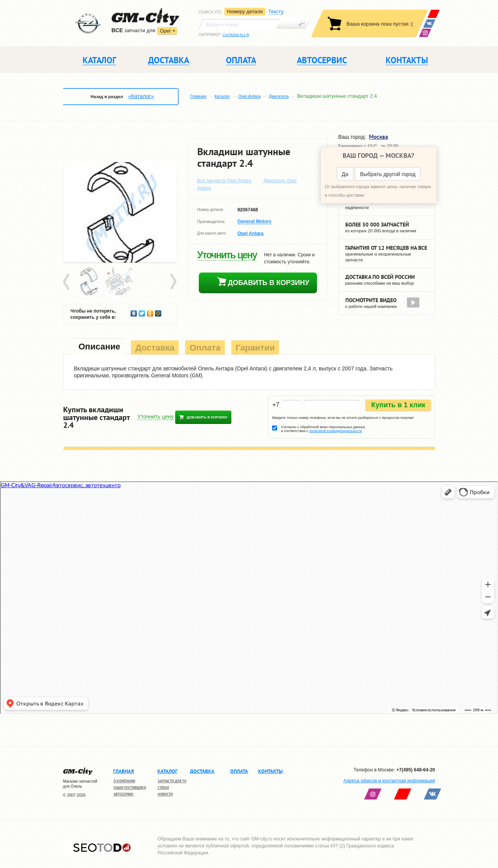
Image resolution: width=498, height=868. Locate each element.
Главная (198, 96)
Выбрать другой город (388, 174)
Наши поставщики (130, 788)
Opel (165, 31)
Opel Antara (249, 96)
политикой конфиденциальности (336, 431)
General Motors (254, 222)
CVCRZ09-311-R (236, 35)
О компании (124, 781)
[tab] (99, 347)
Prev (67, 282)
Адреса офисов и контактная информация (389, 781)
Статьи (163, 788)
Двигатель (279, 96)
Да (345, 174)
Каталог (222, 96)
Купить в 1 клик (398, 405)
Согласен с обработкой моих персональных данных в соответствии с (323, 429)
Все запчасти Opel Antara (225, 181)
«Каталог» (141, 96)
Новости (165, 794)
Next (173, 282)
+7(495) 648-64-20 (416, 770)
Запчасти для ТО (172, 781)
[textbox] (240, 24)
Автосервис (124, 794)
